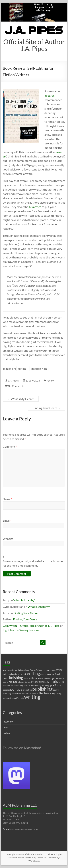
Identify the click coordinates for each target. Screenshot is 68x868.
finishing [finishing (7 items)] (16, 678)
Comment (10, 446)
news (6, 727)
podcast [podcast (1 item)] (6, 690)
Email (7, 520)
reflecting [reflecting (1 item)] (7, 693)
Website (8, 539)
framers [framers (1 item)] (40, 678)
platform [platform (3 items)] (55, 685)
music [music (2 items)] (27, 685)
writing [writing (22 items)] (32, 697)
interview (8, 721)
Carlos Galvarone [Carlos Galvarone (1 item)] (37, 670)
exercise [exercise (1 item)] (51, 674)
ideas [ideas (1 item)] (20, 682)
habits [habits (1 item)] (5, 682)
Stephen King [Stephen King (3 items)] (47, 693)
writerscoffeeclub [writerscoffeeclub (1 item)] (16, 698)
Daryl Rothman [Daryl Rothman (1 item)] (14, 674)
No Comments (16, 386)
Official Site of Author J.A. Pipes (34, 45)
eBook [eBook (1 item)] (23, 674)
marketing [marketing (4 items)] (57, 681)
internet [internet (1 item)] (27, 682)
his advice (35, 207)
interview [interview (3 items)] (37, 681)
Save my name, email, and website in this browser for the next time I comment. (33, 563)
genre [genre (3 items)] (55, 678)
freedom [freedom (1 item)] (47, 678)
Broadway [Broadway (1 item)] (25, 670)
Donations (9, 829)
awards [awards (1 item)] (17, 670)
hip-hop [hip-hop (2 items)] (13, 682)
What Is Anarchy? (24, 600)
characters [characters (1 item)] (50, 670)
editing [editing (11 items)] (33, 673)
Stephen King (39, 369)
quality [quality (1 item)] (56, 690)
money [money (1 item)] (20, 685)
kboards (50, 95)
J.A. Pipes (13, 381)
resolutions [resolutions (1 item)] (17, 693)
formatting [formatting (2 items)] (30, 678)
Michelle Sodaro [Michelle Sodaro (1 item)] (10, 685)
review (51, 381)
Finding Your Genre (47, 408)
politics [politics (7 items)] (16, 689)
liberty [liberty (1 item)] (46, 682)
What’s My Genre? (21, 399)
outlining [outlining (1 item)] (46, 685)
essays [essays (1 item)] (43, 674)
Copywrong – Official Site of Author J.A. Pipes (31, 626)
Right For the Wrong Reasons (21, 630)
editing (22, 369)
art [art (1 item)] (12, 670)
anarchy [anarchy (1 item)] (6, 670)
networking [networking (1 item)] (36, 685)
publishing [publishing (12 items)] (42, 689)
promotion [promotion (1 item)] (27, 690)
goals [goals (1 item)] (62, 678)
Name (7, 499)
